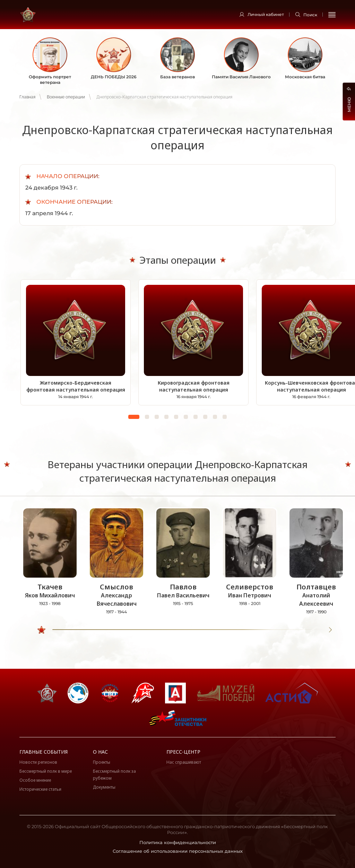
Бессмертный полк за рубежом (114, 775)
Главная (27, 97)
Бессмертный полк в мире (46, 771)
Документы (104, 787)
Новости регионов (38, 762)
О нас (100, 752)
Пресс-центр (183, 752)
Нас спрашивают (184, 762)
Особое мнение (35, 780)
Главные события (44, 752)
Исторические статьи (40, 789)
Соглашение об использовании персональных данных (178, 851)
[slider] (42, 630)
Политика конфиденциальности (178, 842)
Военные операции (66, 97)
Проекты (102, 762)
